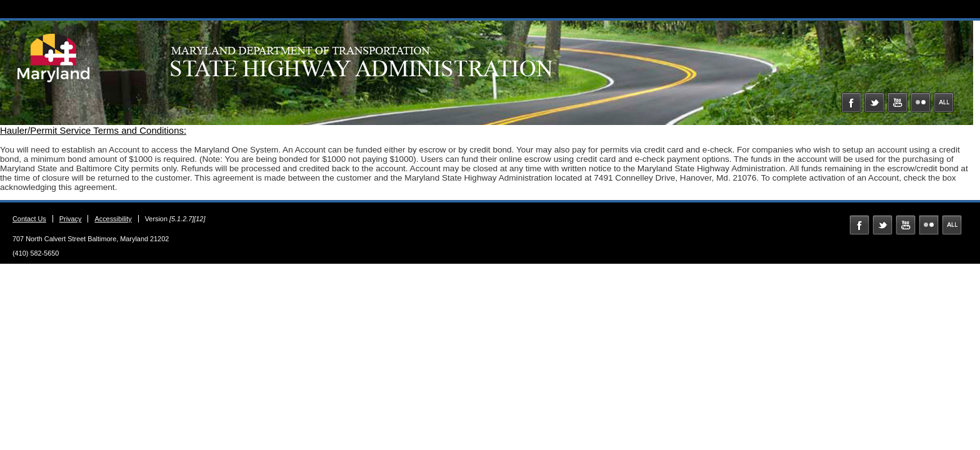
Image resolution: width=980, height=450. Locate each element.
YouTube (897, 102)
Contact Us (29, 219)
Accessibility (113, 219)
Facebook (851, 102)
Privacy (71, 219)
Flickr (921, 102)
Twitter (874, 102)
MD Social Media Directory (944, 102)
